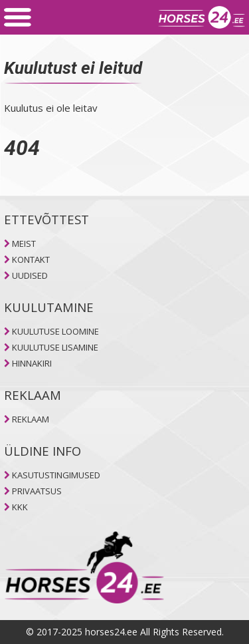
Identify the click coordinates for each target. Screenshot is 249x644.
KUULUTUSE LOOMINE (55, 331)
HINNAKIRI (32, 363)
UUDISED (30, 275)
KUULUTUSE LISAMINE (55, 347)
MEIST (24, 243)
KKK (20, 507)
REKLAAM (31, 419)
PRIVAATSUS (37, 491)
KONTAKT (31, 259)
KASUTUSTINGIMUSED (56, 475)
